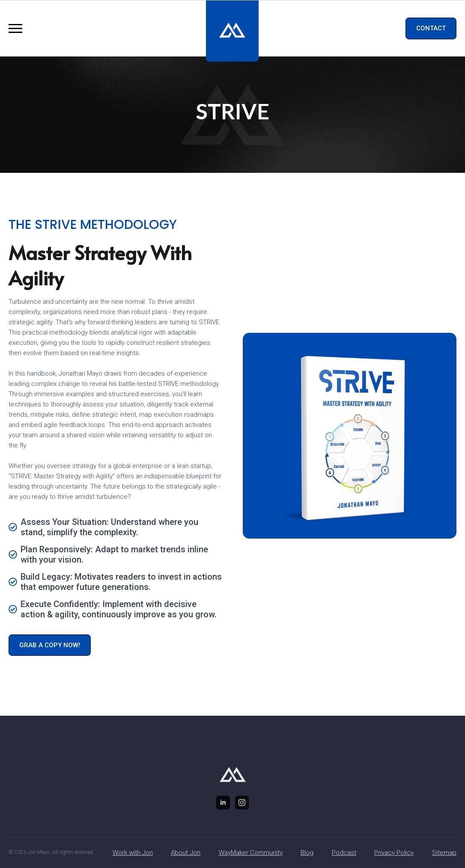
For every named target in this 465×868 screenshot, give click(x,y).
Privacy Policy (394, 853)
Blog (307, 853)
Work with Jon (133, 853)
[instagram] (242, 803)
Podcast (344, 853)
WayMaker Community (251, 853)
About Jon (186, 853)
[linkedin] (223, 803)
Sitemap (444, 853)
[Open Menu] (15, 29)
